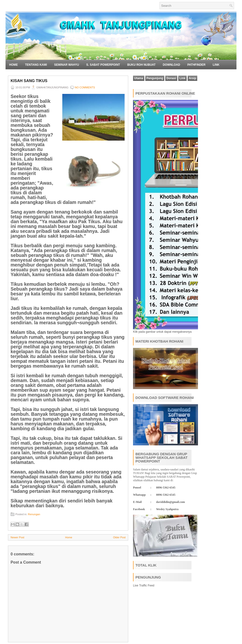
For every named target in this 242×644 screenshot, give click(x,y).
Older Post (119, 537)
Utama (139, 78)
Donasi (171, 78)
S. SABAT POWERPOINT (103, 65)
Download (172, 65)
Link (216, 65)
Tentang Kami (36, 65)
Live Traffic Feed (144, 585)
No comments (85, 87)
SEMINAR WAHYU (67, 65)
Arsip (193, 78)
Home (13, 65)
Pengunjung (155, 78)
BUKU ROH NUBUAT (141, 65)
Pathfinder (197, 65)
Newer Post (17, 537)
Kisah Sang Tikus (29, 81)
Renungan (34, 514)
